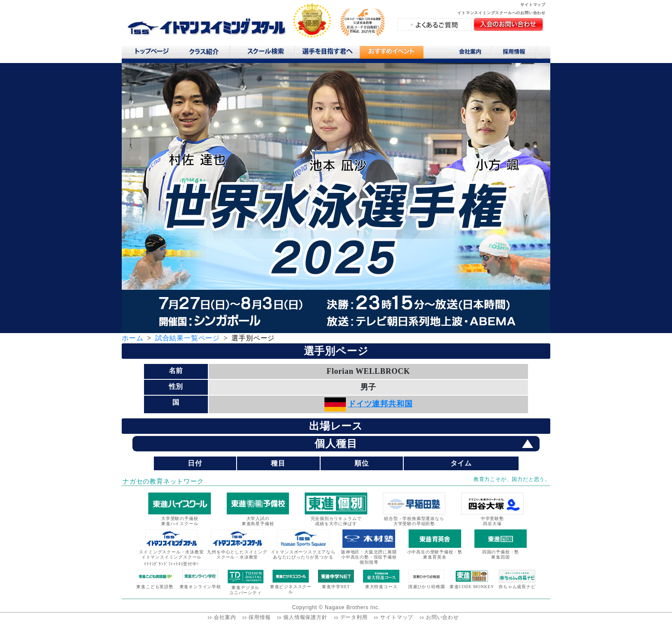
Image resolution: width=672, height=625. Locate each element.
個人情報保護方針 (305, 617)
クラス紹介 (207, 54)
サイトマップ (533, 5)
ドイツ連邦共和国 (380, 404)
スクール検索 (267, 53)
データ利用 (354, 617)
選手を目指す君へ (327, 53)
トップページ (151, 53)
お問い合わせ (442, 617)
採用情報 (517, 53)
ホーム (132, 338)
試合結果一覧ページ (187, 338)
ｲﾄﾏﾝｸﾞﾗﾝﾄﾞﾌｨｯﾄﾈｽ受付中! (171, 564)
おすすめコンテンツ (391, 54)
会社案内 (471, 53)
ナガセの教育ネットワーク (163, 481)
